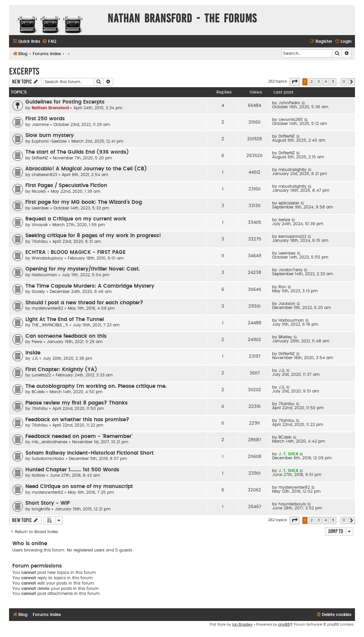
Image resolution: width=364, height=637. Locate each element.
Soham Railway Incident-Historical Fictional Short (89, 453)
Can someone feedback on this (66, 336)
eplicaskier (289, 203)
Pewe (37, 342)
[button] (295, 82)
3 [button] (319, 82)
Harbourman (44, 275)
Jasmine (40, 125)
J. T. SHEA (288, 454)
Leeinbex (40, 208)
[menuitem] (49, 42)
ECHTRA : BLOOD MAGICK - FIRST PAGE (75, 252)
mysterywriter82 (47, 308)
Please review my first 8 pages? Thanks (76, 403)
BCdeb (38, 392)
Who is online (30, 544)
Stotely (38, 292)
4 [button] (326, 82)
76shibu (40, 242)
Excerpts (24, 71)
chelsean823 (44, 175)
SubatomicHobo (48, 459)
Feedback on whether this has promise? (77, 420)
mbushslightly (293, 170)
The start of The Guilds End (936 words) (77, 152)
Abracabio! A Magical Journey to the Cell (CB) (86, 169)
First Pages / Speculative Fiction (66, 186)
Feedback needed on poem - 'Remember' (79, 436)
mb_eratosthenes (50, 442)
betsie (284, 220)
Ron (282, 287)
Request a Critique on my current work (76, 219)
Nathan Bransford (50, 108)
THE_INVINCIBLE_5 (50, 325)
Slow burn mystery (50, 135)
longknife (41, 509)
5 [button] (333, 82)
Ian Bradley (242, 624)
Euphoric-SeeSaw (49, 141)
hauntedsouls (292, 504)
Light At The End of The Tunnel (65, 320)
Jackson (287, 304)
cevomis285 (291, 120)
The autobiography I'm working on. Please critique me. (96, 386)
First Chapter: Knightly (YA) (61, 370)
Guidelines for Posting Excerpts (65, 102)
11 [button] (344, 82)
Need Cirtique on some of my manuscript (79, 487)
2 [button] (312, 82)
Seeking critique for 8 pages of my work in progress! (93, 236)
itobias (38, 475)
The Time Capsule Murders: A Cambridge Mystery (90, 286)
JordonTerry (291, 270)
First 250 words (45, 119)
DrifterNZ (287, 136)
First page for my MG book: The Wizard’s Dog (84, 202)
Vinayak (40, 225)
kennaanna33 (292, 236)
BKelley (285, 337)
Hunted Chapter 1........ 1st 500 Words (72, 470)
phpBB (284, 624)
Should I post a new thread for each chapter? (84, 303)
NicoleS (39, 191)
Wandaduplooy (47, 258)
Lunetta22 (41, 375)
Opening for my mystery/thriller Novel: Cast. (83, 269)
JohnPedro (289, 103)
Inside (33, 353)
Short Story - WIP (48, 503)
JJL (35, 358)
